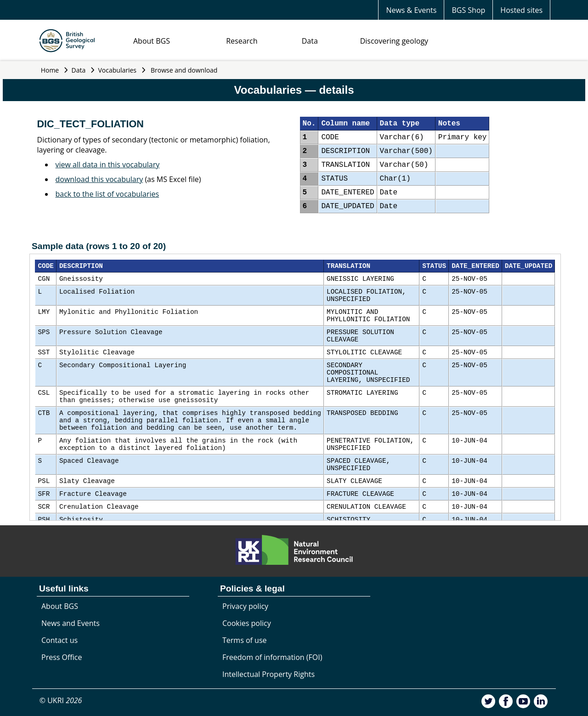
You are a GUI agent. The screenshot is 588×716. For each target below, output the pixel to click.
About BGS (152, 41)
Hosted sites (521, 10)
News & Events (411, 10)
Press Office (62, 657)
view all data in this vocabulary (108, 165)
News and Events (71, 623)
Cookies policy (247, 623)
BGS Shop (468, 10)
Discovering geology (394, 41)
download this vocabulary (99, 179)
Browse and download (184, 70)
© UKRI (61, 700)
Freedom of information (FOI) (272, 657)
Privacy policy (245, 606)
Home (50, 70)
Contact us (59, 640)
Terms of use (245, 640)
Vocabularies (118, 70)
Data (310, 41)
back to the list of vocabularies (107, 194)
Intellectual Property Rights (269, 674)
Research (242, 41)
